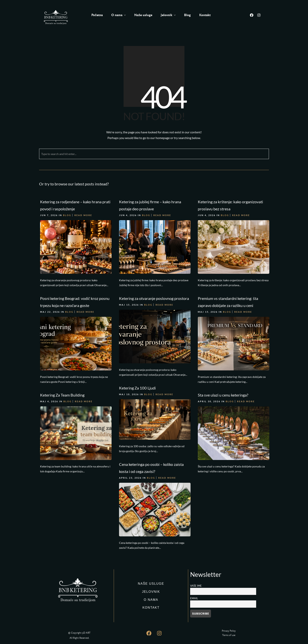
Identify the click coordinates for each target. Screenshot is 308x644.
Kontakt (205, 15)
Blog (187, 15)
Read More (83, 215)
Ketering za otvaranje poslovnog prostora (153, 298)
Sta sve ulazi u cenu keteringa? (222, 393)
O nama (117, 15)
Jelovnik (166, 15)
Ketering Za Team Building (62, 393)
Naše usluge (143, 15)
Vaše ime (196, 586)
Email (194, 598)
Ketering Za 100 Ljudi (137, 386)
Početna (97, 15)
